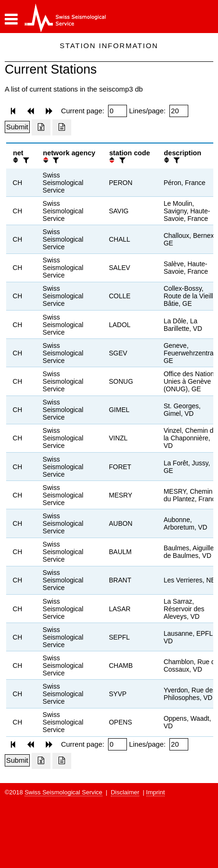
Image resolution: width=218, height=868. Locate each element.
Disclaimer (125, 792)
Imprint (156, 792)
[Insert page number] (117, 111)
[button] (11, 19)
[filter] (25, 160)
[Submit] (17, 127)
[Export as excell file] (41, 127)
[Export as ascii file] (62, 127)
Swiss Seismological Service (63, 792)
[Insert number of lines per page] (179, 111)
